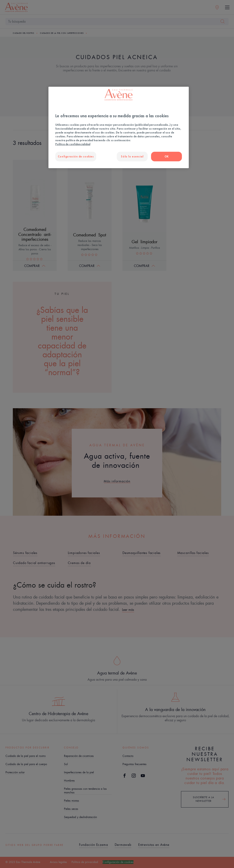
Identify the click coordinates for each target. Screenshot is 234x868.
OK (167, 156)
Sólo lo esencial (132, 156)
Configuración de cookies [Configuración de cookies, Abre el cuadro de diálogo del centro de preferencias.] (76, 156)
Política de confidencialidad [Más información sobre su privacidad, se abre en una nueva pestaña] (73, 144)
